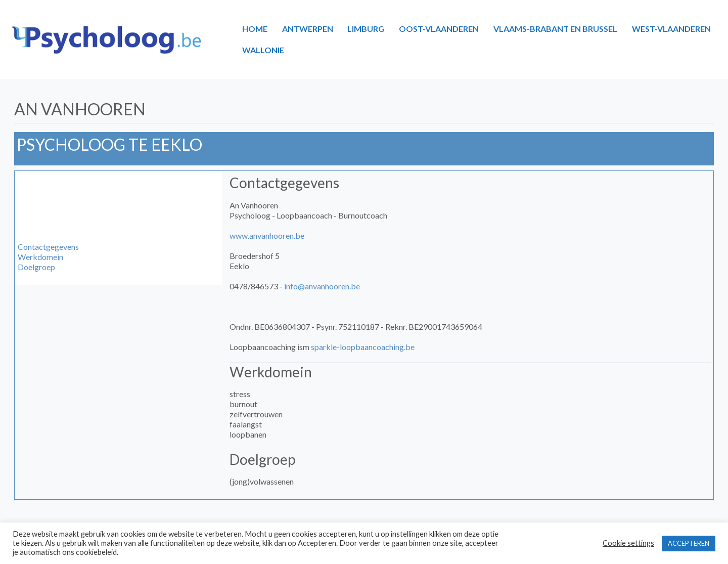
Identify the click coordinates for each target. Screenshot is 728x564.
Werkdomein (40, 257)
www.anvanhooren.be (267, 235)
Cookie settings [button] (628, 543)
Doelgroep (36, 267)
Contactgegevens (48, 247)
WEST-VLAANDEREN (671, 29)
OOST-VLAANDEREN (439, 29)
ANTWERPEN (308, 29)
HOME (255, 29)
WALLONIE (263, 50)
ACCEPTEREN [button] (689, 543)
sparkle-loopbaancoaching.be (363, 347)
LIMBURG (366, 29)
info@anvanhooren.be (322, 286)
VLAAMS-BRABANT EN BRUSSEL (555, 29)
